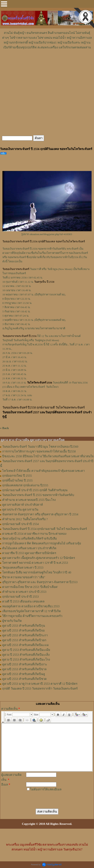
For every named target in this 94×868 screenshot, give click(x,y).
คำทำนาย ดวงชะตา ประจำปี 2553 (24, 592)
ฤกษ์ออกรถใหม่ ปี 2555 (17, 476)
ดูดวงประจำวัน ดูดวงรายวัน (20, 510)
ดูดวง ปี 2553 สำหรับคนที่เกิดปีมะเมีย (26, 650)
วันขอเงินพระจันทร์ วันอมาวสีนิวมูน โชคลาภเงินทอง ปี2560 (40, 447)
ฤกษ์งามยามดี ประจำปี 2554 (21, 524)
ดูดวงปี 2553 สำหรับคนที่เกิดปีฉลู (24, 674)
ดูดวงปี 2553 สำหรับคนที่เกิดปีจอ (23, 630)
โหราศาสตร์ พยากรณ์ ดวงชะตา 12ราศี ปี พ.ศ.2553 (35, 563)
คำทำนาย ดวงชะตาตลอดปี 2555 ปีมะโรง (29, 500)
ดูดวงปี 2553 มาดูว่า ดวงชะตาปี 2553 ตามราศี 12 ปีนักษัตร (40, 684)
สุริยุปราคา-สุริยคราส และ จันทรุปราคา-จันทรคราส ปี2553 (40, 582)
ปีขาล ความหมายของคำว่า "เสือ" (24, 577)
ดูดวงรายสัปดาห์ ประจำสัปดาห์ (23, 505)
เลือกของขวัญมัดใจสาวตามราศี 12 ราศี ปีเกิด (32, 611)
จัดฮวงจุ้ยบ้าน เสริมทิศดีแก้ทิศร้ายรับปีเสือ (30, 539)
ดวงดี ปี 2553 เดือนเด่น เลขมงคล (23, 601)
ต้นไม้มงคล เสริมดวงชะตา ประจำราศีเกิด (29, 548)
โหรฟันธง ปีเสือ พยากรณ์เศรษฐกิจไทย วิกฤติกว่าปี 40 (37, 572)
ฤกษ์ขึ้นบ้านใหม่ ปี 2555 (17, 480)
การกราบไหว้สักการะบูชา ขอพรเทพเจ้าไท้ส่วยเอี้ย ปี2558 (39, 451)
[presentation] (50, 797)
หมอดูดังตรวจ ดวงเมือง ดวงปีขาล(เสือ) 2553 (31, 606)
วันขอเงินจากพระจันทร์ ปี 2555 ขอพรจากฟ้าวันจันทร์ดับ (38, 495)
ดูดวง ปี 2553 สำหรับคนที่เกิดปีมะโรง (26, 660)
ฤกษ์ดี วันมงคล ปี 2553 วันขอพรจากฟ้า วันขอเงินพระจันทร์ (40, 689)
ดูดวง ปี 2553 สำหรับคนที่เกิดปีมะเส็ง (26, 655)
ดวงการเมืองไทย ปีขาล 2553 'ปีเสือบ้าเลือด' (30, 587)
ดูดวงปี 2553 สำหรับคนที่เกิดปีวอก (24, 640)
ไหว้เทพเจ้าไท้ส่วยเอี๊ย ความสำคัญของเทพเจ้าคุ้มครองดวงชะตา (43, 471)
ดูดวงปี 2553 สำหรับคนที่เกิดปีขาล (24, 669)
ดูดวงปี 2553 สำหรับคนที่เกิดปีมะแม (25, 645)
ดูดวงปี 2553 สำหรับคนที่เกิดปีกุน (24, 626)
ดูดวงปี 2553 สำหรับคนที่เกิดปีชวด (24, 679)
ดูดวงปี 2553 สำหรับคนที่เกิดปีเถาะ (25, 664)
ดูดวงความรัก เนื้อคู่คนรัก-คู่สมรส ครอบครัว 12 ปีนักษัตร (39, 558)
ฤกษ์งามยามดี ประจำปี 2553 (21, 597)
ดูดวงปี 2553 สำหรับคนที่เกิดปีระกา (25, 635)
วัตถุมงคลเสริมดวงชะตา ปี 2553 (23, 568)
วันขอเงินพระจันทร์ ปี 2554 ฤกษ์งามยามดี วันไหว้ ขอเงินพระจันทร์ (45, 529)
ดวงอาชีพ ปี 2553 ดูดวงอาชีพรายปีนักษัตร (29, 553)
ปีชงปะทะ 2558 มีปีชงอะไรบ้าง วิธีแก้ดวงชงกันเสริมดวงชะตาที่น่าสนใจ (48, 456)
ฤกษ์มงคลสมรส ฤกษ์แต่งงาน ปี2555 (25, 485)
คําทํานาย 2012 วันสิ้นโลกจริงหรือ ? (25, 519)
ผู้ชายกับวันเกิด (12, 621)
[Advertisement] (47, 62)
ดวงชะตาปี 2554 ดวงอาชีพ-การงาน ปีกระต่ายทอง (34, 534)
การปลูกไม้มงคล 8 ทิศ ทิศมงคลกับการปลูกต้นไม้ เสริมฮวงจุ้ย (42, 543)
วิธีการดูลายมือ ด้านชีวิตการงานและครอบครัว (32, 616)
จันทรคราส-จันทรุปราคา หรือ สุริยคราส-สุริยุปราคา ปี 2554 (40, 514)
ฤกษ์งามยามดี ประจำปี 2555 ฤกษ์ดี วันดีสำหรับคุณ (35, 490)
